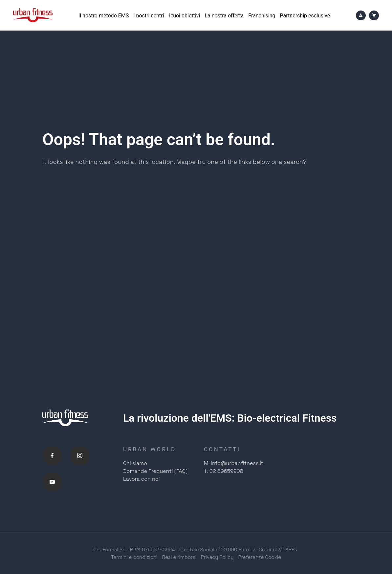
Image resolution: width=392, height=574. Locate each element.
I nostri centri (149, 16)
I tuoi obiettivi (185, 16)
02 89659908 (226, 471)
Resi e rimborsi (179, 557)
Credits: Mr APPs (278, 550)
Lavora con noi (142, 479)
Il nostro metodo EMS (104, 16)
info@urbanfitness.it (237, 463)
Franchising (262, 16)
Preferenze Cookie (260, 557)
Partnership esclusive (305, 16)
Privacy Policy (217, 557)
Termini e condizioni (134, 557)
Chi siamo (135, 463)
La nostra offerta (224, 16)
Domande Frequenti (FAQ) (155, 471)
